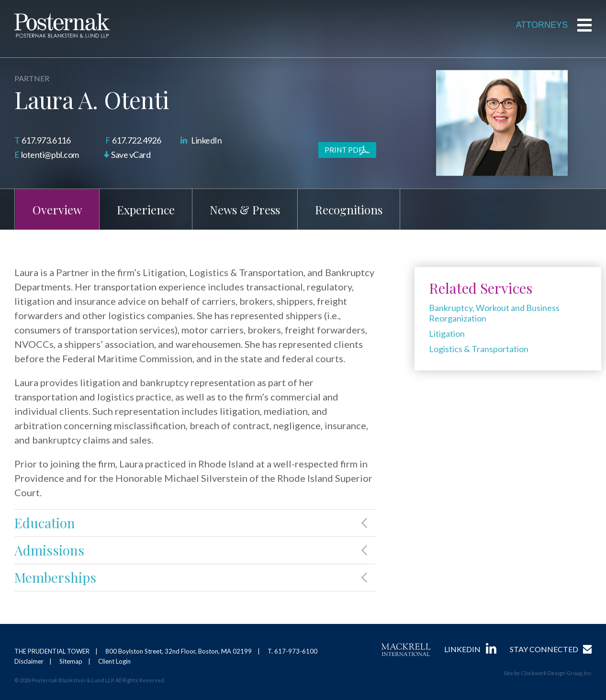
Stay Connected (544, 649)
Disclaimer (29, 661)
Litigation (447, 333)
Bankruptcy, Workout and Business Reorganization (494, 313)
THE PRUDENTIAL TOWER (52, 651)
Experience (146, 210)
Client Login (114, 661)
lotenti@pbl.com (50, 155)
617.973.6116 (46, 140)
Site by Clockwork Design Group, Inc (548, 673)
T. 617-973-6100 (292, 651)
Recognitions (349, 210)
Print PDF (344, 150)
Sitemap (71, 661)
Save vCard (131, 155)
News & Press (245, 210)
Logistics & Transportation (479, 349)
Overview (57, 210)
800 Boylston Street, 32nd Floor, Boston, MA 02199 (179, 651)
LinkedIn (206, 140)
